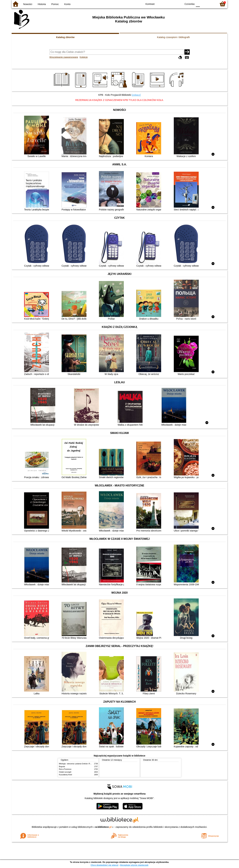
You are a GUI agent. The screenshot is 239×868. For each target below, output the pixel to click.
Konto (67, 4)
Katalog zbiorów (65, 37)
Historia (42, 4)
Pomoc (55, 4)
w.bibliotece (103, 827)
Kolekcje (84, 57)
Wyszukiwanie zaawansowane (64, 57)
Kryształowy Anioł (65, 775)
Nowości (28, 4)
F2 (211, 4)
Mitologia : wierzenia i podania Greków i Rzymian (77, 764)
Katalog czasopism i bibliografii (173, 37)
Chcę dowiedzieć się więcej (104, 865)
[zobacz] (136, 95)
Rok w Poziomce (65, 769)
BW (165, 4)
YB (172, 4)
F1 (204, 4)
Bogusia (62, 767)
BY (179, 4)
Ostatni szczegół (65, 772)
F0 (198, 4)
